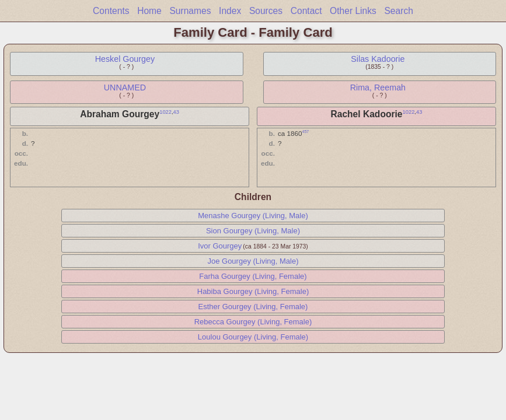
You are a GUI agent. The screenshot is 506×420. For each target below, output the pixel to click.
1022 (165, 112)
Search (398, 11)
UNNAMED (125, 87)
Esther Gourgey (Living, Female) (253, 307)
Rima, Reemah (378, 87)
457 (306, 132)
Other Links (353, 11)
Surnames (190, 11)
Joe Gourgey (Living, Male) (253, 261)
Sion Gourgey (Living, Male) (253, 231)
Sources (266, 11)
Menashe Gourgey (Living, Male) (253, 216)
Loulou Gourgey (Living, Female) (253, 337)
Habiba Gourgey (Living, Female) (253, 291)
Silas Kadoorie (378, 59)
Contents (111, 11)
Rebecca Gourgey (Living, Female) (253, 322)
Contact (306, 11)
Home (149, 11)
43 (176, 112)
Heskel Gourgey (125, 59)
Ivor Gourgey (220, 246)
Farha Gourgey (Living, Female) (253, 276)
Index (230, 11)
